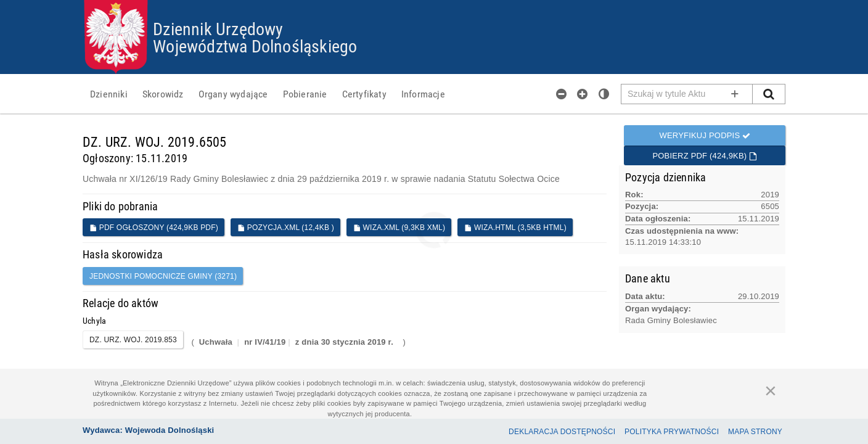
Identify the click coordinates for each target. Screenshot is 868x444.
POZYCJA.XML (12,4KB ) (286, 228)
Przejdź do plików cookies (434, 0)
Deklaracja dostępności (562, 432)
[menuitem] (109, 94)
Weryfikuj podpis (705, 135)
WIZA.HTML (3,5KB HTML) (515, 228)
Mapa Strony (755, 432)
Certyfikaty (364, 94)
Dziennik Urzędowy (218, 28)
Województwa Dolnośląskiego (255, 46)
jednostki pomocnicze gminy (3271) (163, 276)
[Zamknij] (771, 390)
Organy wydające (233, 94)
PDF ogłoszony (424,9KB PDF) (154, 228)
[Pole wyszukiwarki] (687, 94)
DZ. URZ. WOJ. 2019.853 (133, 340)
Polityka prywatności (672, 432)
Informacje (423, 94)
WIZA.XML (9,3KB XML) (399, 228)
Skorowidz (163, 94)
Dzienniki (109, 94)
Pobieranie (305, 94)
